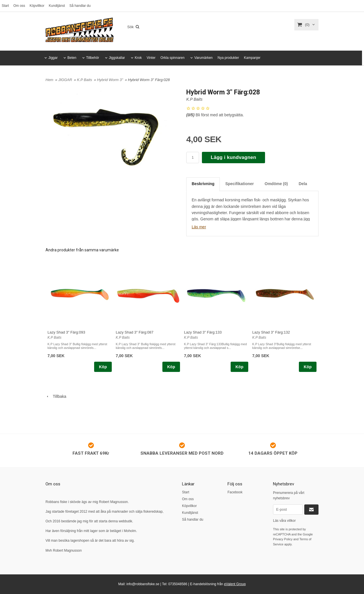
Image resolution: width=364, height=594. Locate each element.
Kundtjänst (57, 6)
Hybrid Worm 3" (110, 80)
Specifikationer (239, 184)
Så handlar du (80, 6)
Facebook (235, 492)
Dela (303, 184)
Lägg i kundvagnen (233, 157)
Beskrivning (203, 184)
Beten (72, 58)
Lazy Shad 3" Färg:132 (271, 332)
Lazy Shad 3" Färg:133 (203, 332)
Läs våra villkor (284, 521)
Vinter (151, 58)
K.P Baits (85, 80)
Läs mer (199, 227)
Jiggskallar (117, 58)
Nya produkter (228, 58)
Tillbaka (56, 396)
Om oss (19, 6)
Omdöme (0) (276, 184)
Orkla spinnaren (172, 58)
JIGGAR (66, 80)
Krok (138, 58)
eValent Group (235, 584)
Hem (49, 80)
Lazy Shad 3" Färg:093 (66, 332)
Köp (103, 367)
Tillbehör (93, 58)
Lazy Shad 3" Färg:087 (135, 332)
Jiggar (53, 58)
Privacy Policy (283, 539)
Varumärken (203, 58)
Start (5, 6)
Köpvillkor (37, 6)
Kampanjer (252, 58)
